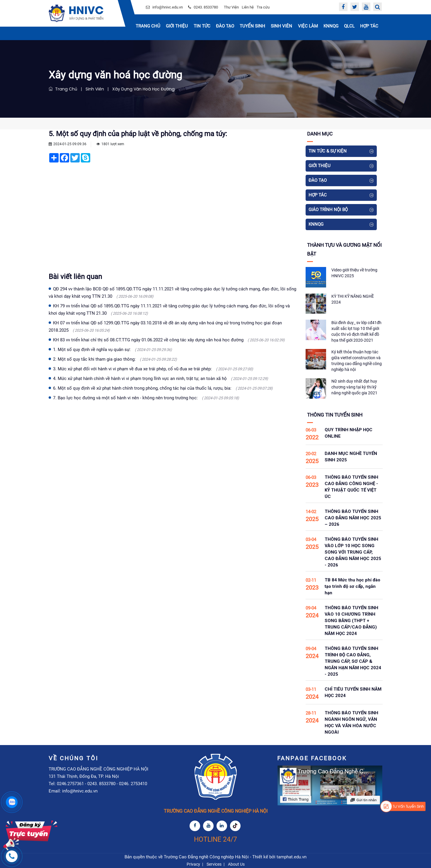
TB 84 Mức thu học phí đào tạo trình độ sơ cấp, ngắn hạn (352, 586)
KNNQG (331, 26)
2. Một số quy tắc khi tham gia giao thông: (115, 359)
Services (214, 864)
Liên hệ (248, 7)
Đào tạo (225, 26)
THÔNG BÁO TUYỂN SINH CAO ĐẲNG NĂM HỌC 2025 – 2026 (353, 518)
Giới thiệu (177, 26)
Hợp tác (369, 26)
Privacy (193, 864)
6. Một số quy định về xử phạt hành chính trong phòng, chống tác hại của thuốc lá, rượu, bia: (163, 388)
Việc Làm (308, 26)
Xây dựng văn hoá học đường (142, 89)
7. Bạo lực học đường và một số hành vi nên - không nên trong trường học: (146, 398)
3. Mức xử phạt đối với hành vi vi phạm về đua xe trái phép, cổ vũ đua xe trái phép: (153, 369)
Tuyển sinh (252, 26)
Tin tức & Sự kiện (328, 151)
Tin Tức (202, 26)
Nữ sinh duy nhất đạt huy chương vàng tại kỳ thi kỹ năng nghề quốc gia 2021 (354, 387)
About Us (236, 864)
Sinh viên (94, 89)
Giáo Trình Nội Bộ (328, 210)
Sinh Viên (281, 26)
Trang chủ (148, 26)
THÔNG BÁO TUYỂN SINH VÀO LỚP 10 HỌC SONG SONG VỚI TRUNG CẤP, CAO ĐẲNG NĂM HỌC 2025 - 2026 (353, 552)
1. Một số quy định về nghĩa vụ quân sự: (113, 350)
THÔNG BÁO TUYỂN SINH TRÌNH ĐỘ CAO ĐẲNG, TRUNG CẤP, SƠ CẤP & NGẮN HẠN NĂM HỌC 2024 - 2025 (353, 661)
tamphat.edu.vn (292, 857)
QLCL (349, 26)
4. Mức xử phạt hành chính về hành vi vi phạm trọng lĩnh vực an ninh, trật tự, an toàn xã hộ (161, 379)
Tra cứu (263, 7)
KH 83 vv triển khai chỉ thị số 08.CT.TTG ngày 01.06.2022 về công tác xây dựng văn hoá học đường (169, 340)
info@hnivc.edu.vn (168, 7)
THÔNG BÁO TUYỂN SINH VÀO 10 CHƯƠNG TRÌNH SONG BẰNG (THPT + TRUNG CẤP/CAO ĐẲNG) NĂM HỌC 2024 (351, 621)
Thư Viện (231, 7)
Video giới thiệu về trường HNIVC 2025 (354, 273)
